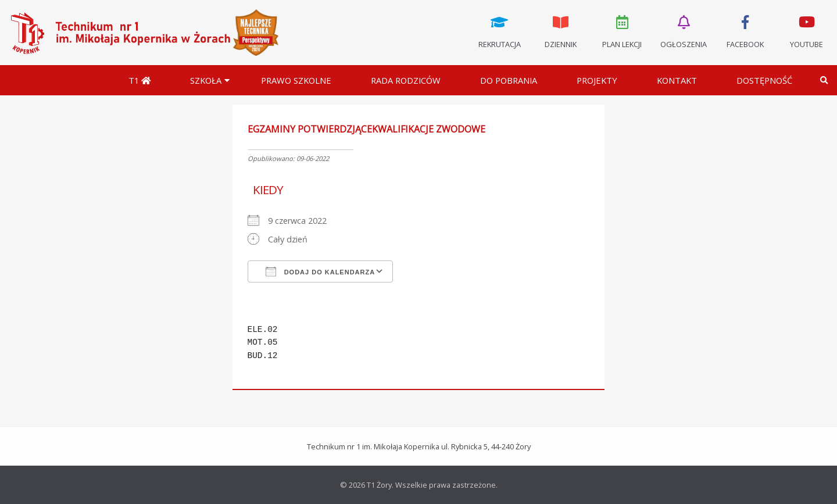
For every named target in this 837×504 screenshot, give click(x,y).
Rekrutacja (499, 31)
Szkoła (206, 80)
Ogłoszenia (684, 31)
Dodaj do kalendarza (321, 271)
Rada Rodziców (406, 80)
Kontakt (677, 80)
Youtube (806, 31)
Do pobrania (509, 80)
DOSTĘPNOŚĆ (764, 80)
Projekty (597, 80)
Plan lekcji (623, 31)
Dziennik (561, 31)
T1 (139, 80)
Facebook (745, 31)
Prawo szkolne (296, 80)
